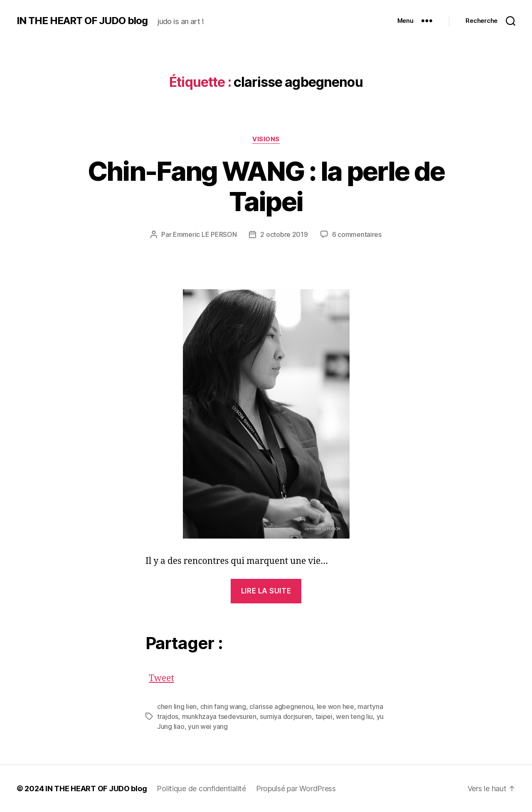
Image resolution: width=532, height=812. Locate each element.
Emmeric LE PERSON (205, 234)
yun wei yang (208, 726)
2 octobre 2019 (284, 234)
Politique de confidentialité (201, 789)
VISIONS (266, 139)
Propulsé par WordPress (296, 789)
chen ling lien (177, 706)
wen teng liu (354, 716)
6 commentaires (357, 234)
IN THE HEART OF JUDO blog (82, 21)
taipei (324, 716)
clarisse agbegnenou (281, 706)
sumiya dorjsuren (286, 716)
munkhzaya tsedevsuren (219, 716)
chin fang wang (223, 706)
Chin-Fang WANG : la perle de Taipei (266, 186)
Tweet (161, 676)
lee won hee (335, 706)
